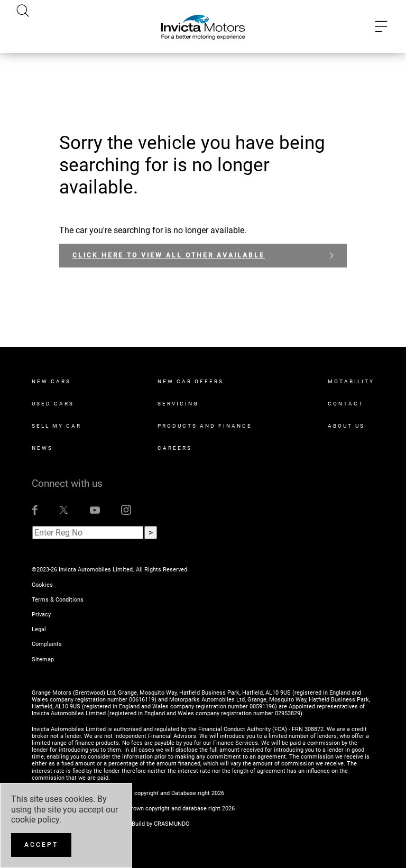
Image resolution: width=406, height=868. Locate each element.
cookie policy (35, 820)
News (42, 448)
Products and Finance (205, 426)
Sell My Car (57, 426)
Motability (351, 381)
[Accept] (41, 845)
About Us (346, 426)
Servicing (178, 404)
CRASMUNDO (172, 824)
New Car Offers (191, 381)
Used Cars (53, 404)
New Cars (51, 381)
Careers (175, 448)
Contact (346, 404)
